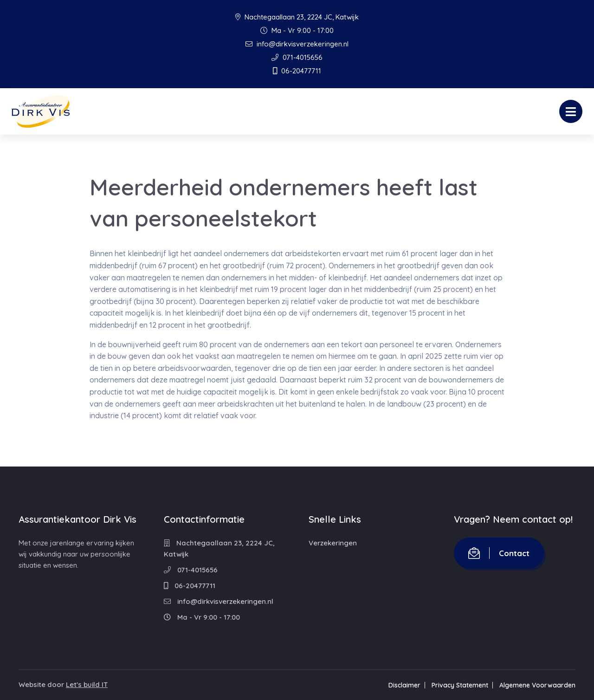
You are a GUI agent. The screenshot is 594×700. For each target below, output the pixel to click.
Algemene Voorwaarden (537, 685)
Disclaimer (404, 685)
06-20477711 (297, 71)
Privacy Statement (460, 685)
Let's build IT (87, 684)
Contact (499, 553)
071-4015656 (297, 57)
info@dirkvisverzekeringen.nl (297, 44)
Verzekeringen (333, 543)
